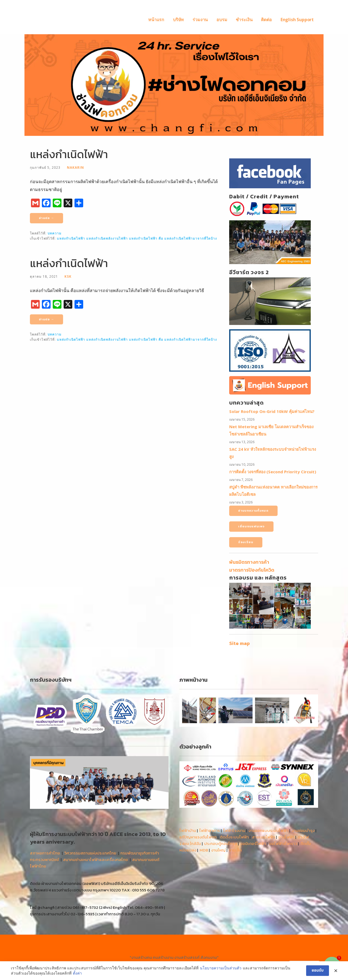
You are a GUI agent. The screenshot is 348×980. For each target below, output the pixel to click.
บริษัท (178, 20)
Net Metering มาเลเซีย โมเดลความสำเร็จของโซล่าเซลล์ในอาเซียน (271, 430)
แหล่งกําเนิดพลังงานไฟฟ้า (107, 238)
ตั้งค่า (77, 973)
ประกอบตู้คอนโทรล (221, 843)
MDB (204, 850)
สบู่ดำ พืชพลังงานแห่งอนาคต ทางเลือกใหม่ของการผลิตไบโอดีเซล (273, 491)
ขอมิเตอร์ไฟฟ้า (253, 843)
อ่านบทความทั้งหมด (253, 511)
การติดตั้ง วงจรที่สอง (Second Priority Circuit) (273, 472)
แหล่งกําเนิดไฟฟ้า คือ (146, 238)
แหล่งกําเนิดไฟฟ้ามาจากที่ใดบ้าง (191, 238)
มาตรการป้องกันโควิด (252, 570)
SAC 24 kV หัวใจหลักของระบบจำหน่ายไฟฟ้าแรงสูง (273, 453)
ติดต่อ (266, 20)
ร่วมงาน (200, 20)
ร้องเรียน (246, 542)
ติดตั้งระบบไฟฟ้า (234, 837)
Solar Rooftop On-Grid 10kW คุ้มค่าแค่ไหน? (272, 411)
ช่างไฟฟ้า (286, 837)
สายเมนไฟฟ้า (264, 837)
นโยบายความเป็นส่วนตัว (221, 968)
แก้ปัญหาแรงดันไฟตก (198, 837)
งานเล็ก (235, 850)
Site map (240, 643)
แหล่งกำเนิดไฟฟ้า (69, 154)
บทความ (55, 233)
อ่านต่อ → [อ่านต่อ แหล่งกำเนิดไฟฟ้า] (46, 218)
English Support (297, 20)
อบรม (222, 20)
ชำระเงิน (244, 20)
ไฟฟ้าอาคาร (210, 830)
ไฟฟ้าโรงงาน (234, 830)
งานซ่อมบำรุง (303, 830)
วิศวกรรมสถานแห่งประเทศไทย (90, 853)
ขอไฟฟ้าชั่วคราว (283, 843)
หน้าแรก (156, 20)
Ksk (68, 276)
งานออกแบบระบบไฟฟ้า (268, 830)
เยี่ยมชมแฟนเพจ (251, 526)
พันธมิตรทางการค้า (249, 562)
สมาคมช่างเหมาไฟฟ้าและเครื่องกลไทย (96, 860)
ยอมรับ (318, 970)
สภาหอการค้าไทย (45, 853)
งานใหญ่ (218, 850)
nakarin (75, 167)
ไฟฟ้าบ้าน (188, 830)
